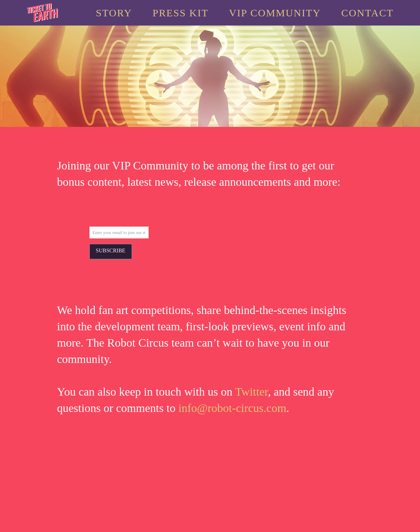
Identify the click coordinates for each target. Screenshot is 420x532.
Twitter (251, 392)
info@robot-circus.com (232, 408)
